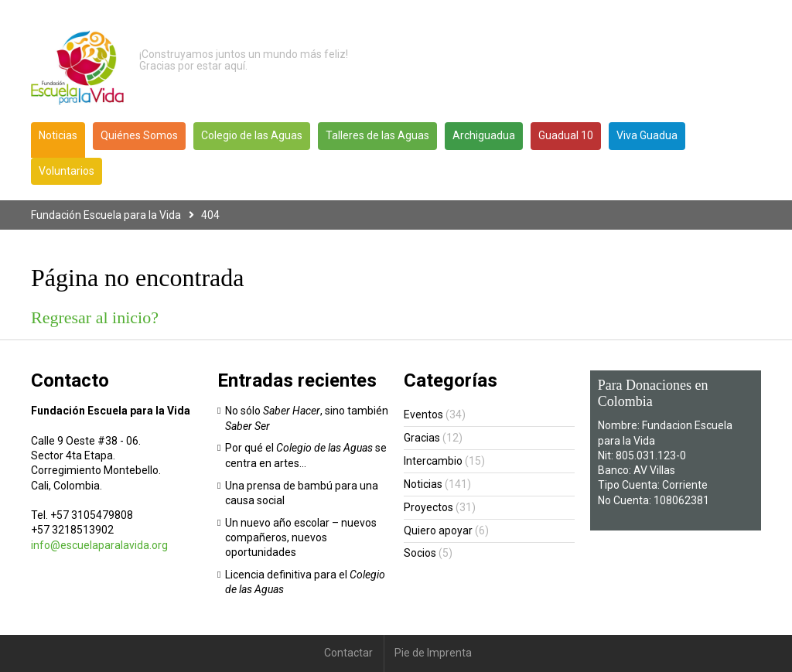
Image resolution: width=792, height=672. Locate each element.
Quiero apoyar (438, 530)
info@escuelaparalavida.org (99, 545)
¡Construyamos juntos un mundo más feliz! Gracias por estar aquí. (244, 60)
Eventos (423, 414)
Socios (420, 553)
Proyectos (428, 507)
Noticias (423, 484)
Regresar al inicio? (95, 317)
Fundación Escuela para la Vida (106, 215)
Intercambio (433, 461)
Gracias (422, 438)
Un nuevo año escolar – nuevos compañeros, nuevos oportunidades (301, 538)
